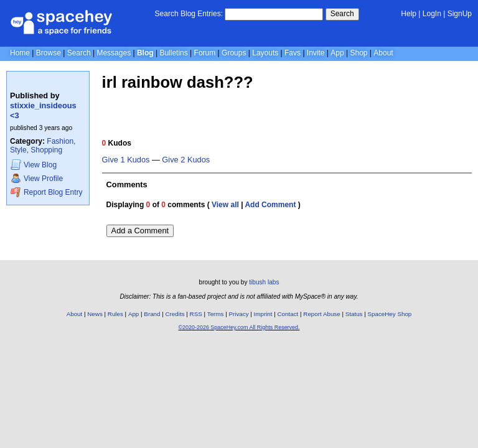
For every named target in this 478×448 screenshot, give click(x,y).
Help (409, 14)
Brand (152, 314)
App (337, 53)
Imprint (263, 314)
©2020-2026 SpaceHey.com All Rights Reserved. (239, 327)
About (383, 53)
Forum (205, 53)
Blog (145, 53)
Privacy (238, 314)
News (95, 314)
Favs (293, 53)
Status (354, 314)
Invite (316, 53)
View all (225, 205)
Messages (114, 53)
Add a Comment (140, 231)
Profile (37, 178)
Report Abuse (321, 314)
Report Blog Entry (46, 192)
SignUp (460, 14)
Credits (175, 314)
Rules (115, 314)
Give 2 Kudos (186, 160)
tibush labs (264, 282)
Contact (288, 314)
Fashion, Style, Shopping (43, 146)
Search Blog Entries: (189, 14)
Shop (358, 53)
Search (342, 14)
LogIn (432, 14)
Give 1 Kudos (126, 160)
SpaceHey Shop (390, 314)
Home (20, 53)
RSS (196, 314)
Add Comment (270, 205)
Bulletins (173, 53)
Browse (49, 53)
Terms (216, 314)
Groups (234, 53)
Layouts (265, 53)
